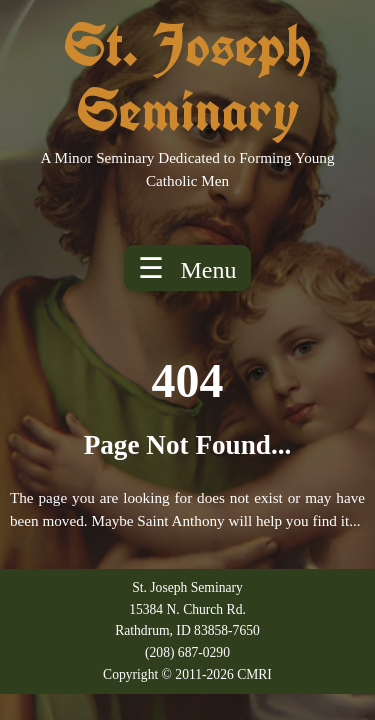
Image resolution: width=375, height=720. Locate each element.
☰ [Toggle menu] (187, 268)
